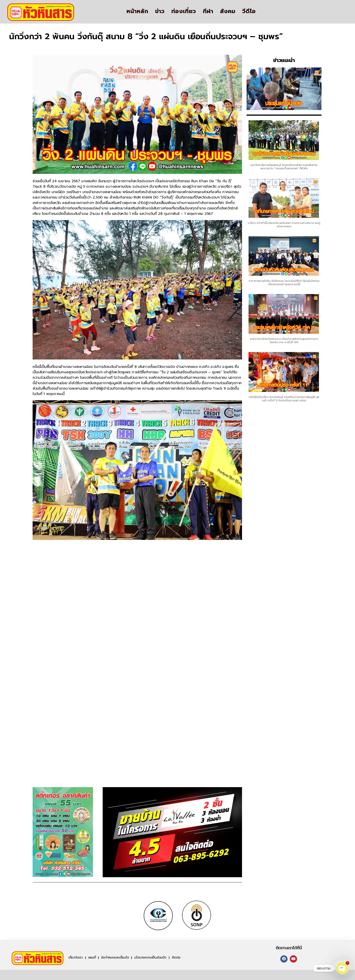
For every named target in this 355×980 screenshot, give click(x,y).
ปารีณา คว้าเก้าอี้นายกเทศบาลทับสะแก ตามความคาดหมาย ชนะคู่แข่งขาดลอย (284, 225)
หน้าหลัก (137, 11)
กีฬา (208, 11)
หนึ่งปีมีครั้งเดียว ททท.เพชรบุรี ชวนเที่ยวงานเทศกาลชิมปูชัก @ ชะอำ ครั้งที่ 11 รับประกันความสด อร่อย (284, 399)
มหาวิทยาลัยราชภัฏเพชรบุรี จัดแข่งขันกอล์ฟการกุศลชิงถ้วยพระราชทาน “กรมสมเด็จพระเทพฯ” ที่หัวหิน (284, 167)
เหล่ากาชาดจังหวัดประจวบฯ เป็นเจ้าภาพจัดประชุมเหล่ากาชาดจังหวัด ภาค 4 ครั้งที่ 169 (284, 341)
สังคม (228, 11)
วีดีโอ (249, 11)
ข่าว (160, 11)
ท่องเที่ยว (184, 11)
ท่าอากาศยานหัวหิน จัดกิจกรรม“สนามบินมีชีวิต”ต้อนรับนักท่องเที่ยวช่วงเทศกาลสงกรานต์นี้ (284, 283)
